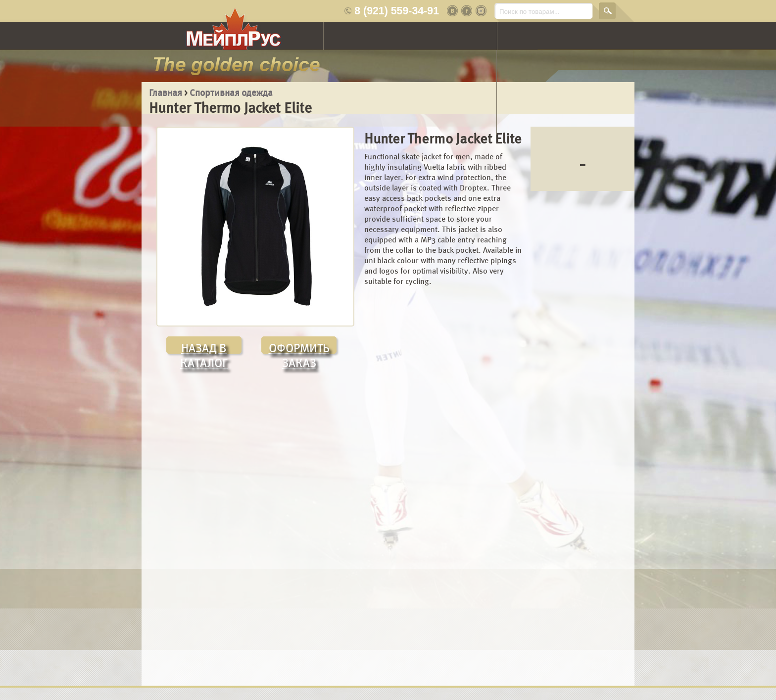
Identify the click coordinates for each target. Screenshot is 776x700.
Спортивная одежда (231, 93)
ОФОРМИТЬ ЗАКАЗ (299, 347)
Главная (166, 93)
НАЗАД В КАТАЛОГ (204, 347)
